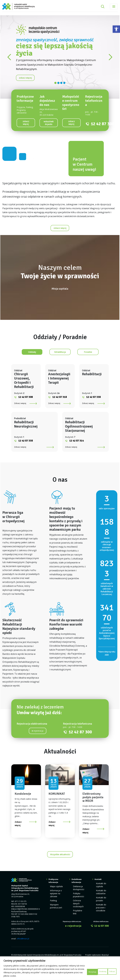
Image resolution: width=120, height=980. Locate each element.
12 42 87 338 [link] (93, 414)
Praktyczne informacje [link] (53, 898)
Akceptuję (108, 969)
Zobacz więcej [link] (20, 420)
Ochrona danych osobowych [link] (78, 918)
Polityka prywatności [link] (78, 911)
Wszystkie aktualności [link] (60, 871)
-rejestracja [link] (38, 748)
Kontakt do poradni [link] (100, 914)
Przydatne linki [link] (79, 924)
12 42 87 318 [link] (60, 414)
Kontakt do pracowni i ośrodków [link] (100, 921)
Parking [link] (53, 915)
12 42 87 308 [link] (26, 414)
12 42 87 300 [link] (102, 124)
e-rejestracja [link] (73, 936)
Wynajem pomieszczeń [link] (55, 920)
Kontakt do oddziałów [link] (100, 908)
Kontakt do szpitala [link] (100, 901)
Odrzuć (91, 969)
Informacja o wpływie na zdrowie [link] (55, 909)
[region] (60, 967)
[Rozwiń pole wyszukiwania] (103, 7)
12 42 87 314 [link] (77, 458)
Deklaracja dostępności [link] (78, 904)
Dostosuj (74, 969)
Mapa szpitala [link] (56, 903)
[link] (116, 29)
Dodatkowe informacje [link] (77, 898)
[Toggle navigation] (114, 7)
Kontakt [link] (98, 896)
